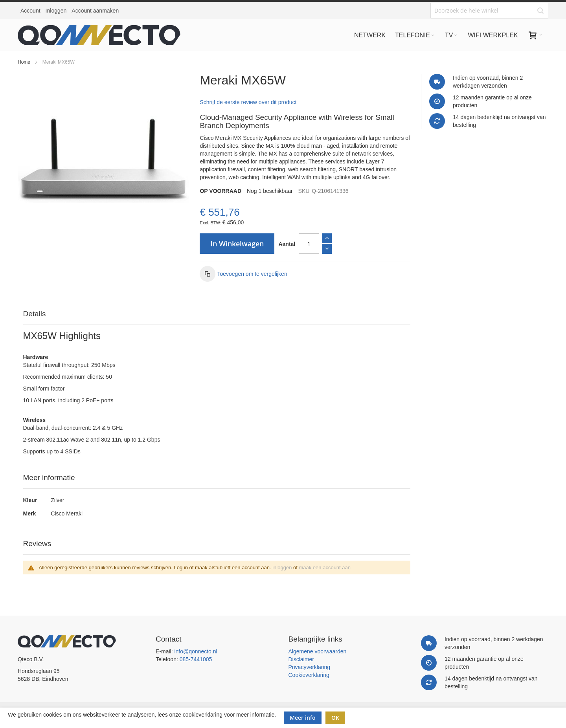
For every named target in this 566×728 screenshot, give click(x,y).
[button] (243, 274)
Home (24, 62)
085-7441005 (196, 659)
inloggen (282, 568)
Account (30, 11)
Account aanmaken (95, 11)
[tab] (217, 314)
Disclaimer (301, 659)
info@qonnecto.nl (196, 651)
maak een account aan (325, 568)
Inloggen (56, 11)
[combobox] (489, 11)
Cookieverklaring (309, 675)
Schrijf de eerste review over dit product (248, 102)
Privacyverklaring (310, 667)
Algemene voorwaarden (318, 651)
